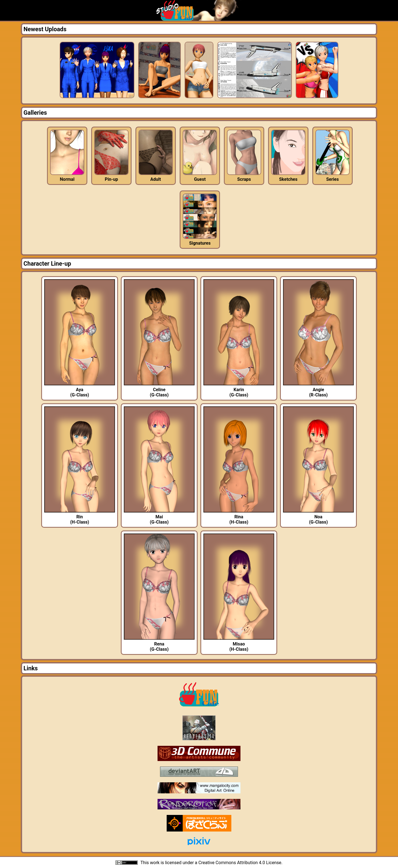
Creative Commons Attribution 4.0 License (240, 863)
